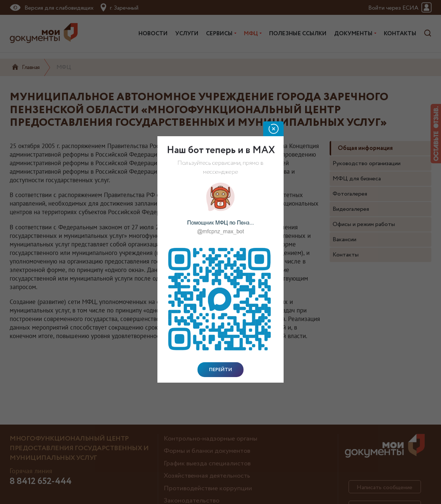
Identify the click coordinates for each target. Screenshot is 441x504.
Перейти (220, 370)
